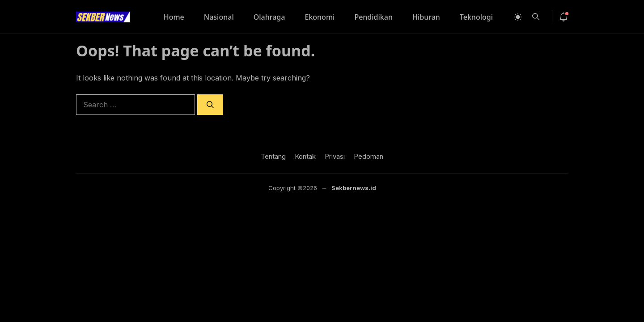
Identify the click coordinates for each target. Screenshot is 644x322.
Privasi (335, 156)
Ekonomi (320, 17)
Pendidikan (373, 17)
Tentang (273, 156)
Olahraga (269, 17)
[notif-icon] (563, 17)
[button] (536, 16)
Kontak (305, 156)
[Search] (210, 105)
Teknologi (476, 17)
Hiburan (426, 17)
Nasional (219, 17)
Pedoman (369, 156)
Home (174, 17)
